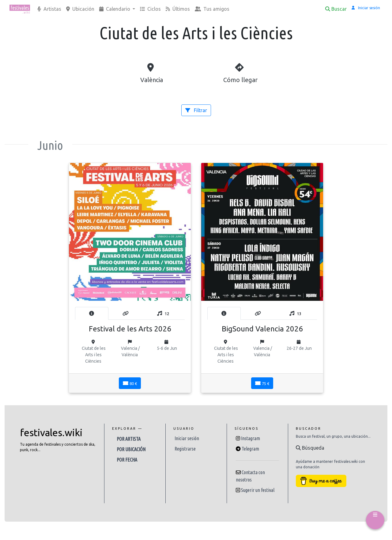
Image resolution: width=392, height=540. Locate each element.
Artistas (49, 9)
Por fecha (127, 460)
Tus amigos (212, 9)
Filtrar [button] (196, 110)
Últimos (178, 9)
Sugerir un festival (258, 490)
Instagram (251, 438)
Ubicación (80, 9)
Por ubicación (131, 449)
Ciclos (150, 9)
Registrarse (185, 449)
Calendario (115, 9)
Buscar (336, 9)
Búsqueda (310, 448)
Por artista (129, 439)
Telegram (250, 449)
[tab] (92, 313)
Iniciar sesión (187, 438)
